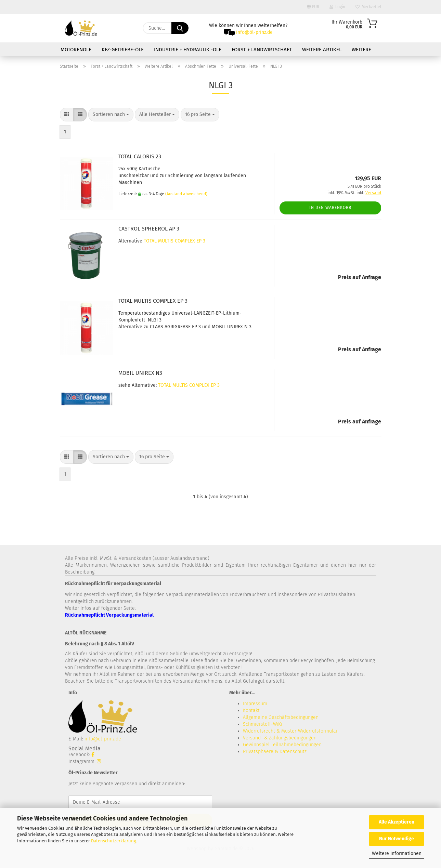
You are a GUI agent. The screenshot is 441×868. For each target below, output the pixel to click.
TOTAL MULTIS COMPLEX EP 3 (174, 241)
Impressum (255, 704)
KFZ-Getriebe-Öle (123, 50)
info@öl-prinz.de (254, 32)
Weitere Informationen (397, 853)
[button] (67, 115)
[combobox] (111, 115)
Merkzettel (368, 7)
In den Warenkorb (330, 208)
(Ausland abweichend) (186, 194)
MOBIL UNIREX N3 (140, 373)
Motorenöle (76, 50)
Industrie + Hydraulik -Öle (188, 50)
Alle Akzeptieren (397, 822)
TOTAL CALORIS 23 (140, 156)
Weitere (361, 50)
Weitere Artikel (322, 50)
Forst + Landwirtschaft (262, 50)
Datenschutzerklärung (114, 841)
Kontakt (251, 711)
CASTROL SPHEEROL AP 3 (149, 229)
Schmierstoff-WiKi (263, 724)
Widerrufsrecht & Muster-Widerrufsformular (290, 731)
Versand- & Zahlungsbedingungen (280, 738)
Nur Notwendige (397, 839)
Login (337, 7)
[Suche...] (180, 28)
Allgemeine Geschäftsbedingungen (281, 717)
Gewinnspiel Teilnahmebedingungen (282, 745)
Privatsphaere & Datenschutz (275, 752)
